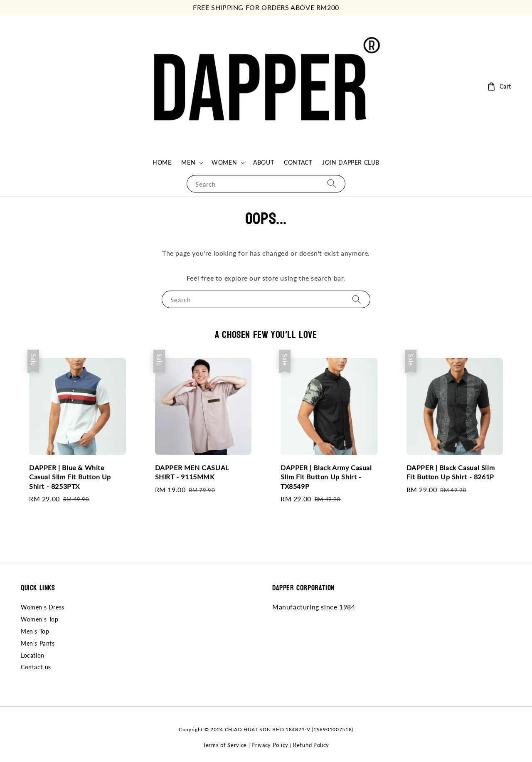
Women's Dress (43, 607)
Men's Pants (38, 643)
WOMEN (224, 162)
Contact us (36, 667)
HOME (162, 162)
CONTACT (298, 162)
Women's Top (40, 619)
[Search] (332, 184)
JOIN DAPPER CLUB (351, 162)
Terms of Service (225, 745)
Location (33, 655)
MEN (188, 162)
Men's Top (35, 631)
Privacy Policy (270, 745)
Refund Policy (311, 745)
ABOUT (264, 162)
